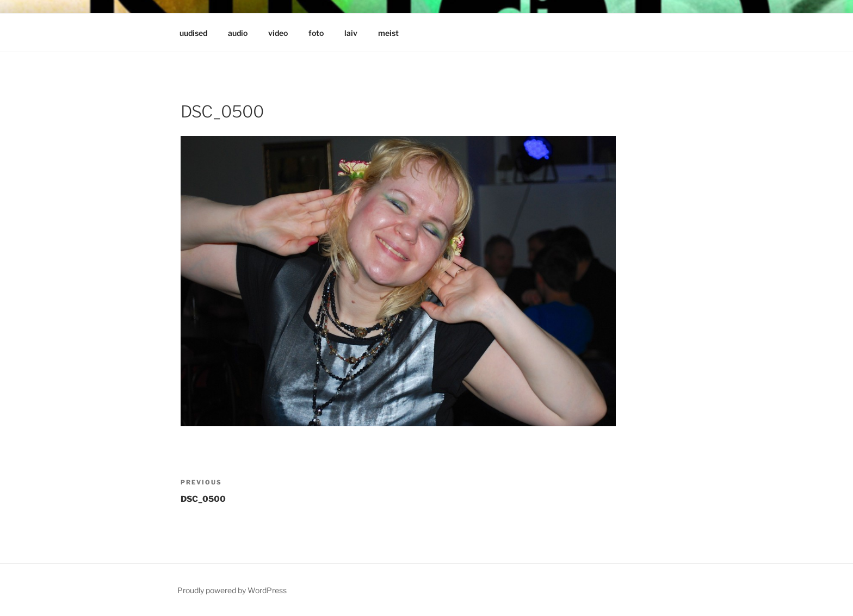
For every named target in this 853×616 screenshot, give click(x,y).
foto (316, 33)
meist (388, 33)
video (278, 33)
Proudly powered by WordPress (232, 590)
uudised (193, 33)
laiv (351, 33)
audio (238, 33)
